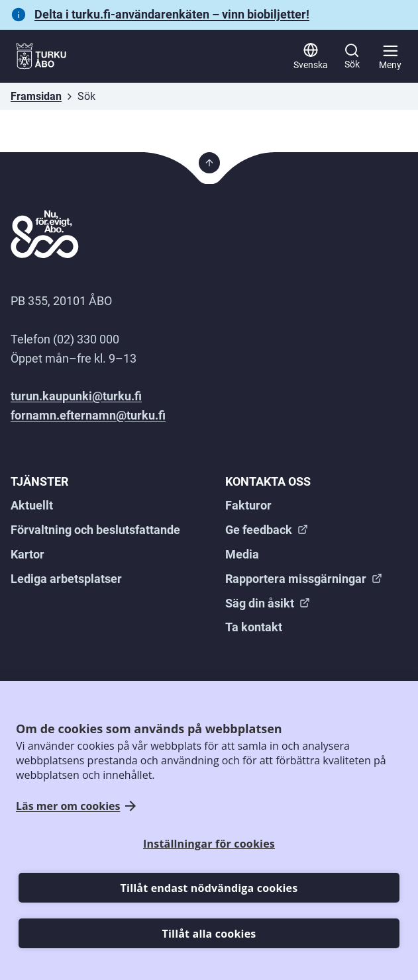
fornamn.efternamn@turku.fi (88, 415)
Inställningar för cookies (209, 844)
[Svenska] (311, 56)
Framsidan (36, 96)
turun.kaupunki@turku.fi (76, 396)
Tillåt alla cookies (209, 934)
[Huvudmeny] (390, 56)
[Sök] (352, 56)
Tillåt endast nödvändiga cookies (209, 888)
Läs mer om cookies (68, 806)
